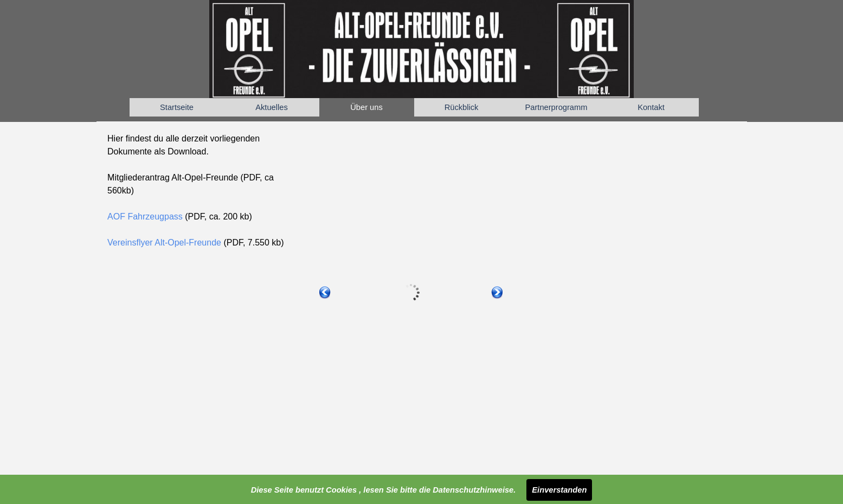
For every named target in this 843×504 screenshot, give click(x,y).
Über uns (366, 107)
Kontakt (651, 107)
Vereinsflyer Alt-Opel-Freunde (164, 243)
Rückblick (462, 107)
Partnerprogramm (556, 107)
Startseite (177, 107)
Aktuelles (271, 107)
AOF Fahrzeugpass (146, 217)
